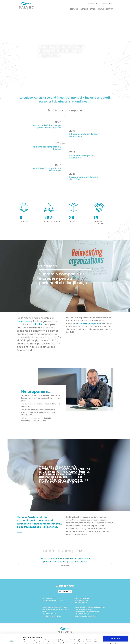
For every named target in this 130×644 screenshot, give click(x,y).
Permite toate (115, 628)
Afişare (25, 639)
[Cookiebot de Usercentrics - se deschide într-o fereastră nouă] (11, 641)
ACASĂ (91, 3)
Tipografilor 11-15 (81, 600)
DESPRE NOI (74, 9)
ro (107, 3)
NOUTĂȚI (101, 9)
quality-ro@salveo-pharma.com (86, 616)
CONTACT (110, 9)
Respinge (116, 639)
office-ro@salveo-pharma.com (52, 600)
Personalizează (116, 634)
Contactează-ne (65, 591)
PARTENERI (84, 9)
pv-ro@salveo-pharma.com (51, 616)
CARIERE (93, 9)
